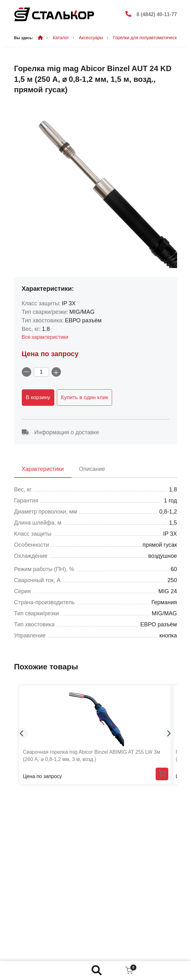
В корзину (38, 397)
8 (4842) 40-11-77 (157, 14)
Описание (92, 469)
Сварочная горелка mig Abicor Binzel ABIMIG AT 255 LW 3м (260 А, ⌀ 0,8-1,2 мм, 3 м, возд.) (92, 755)
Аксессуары (91, 38)
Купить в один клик (84, 397)
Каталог (61, 38)
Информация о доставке (60, 432)
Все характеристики (45, 337)
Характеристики (43, 469)
